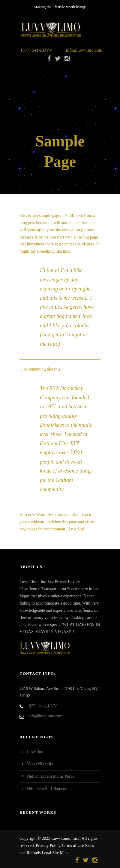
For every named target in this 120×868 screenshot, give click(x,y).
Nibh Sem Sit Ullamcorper (49, 789)
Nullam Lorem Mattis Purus (51, 776)
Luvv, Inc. (36, 752)
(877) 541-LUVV (37, 50)
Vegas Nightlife (40, 764)
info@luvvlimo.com (84, 50)
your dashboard (33, 522)
